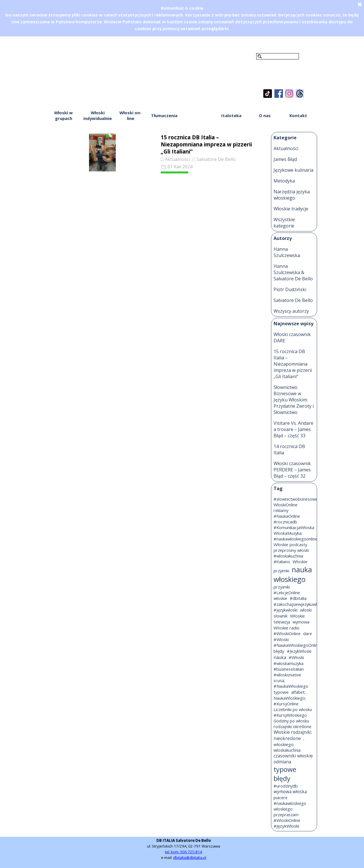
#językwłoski (286, 610)
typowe (281, 692)
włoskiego (283, 809)
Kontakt (298, 115)
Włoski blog (198, 115)
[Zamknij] (360, 4)
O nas (265, 115)
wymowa (301, 622)
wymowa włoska (290, 792)
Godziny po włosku (291, 721)
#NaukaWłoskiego (291, 686)
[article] (156, 152)
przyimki (282, 587)
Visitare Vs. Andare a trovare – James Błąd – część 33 (293, 429)
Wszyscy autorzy (291, 311)
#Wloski (281, 639)
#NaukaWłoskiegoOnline (297, 645)
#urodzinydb (286, 786)
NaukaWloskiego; (290, 698)
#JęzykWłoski (286, 826)
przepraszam (286, 815)
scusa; (279, 680)
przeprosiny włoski (291, 550)
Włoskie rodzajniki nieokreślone (292, 735)
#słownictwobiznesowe (296, 499)
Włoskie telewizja (289, 619)
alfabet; (298, 692)
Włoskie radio (287, 628)
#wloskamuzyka (288, 663)
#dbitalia (298, 598)
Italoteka (231, 115)
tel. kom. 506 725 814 (184, 852)
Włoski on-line (131, 115)
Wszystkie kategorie (284, 223)
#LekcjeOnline (287, 593)
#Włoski (296, 657)
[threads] (300, 94)
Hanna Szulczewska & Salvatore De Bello (293, 272)
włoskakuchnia (287, 750)
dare (308, 633)
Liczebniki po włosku (293, 709)
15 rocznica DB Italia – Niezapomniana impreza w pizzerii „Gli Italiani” (206, 144)
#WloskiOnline (287, 820)
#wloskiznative (287, 675)
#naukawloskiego (290, 803)
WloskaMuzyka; (288, 533)
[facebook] (279, 94)
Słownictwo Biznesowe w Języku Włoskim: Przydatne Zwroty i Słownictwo (294, 400)
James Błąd (285, 159)
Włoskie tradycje (291, 209)
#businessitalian (289, 669)
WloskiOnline (286, 505)
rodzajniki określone (292, 726)
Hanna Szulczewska (287, 252)
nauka (280, 657)
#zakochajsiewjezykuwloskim (301, 604)
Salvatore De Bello (216, 159)
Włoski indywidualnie (98, 115)
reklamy (281, 510)
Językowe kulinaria (293, 170)
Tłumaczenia (164, 115)
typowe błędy (285, 774)
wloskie (280, 598)
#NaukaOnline (287, 516)
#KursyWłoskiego (290, 715)
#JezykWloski (299, 651)
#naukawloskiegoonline (295, 539)
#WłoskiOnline (287, 633)
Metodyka (284, 181)
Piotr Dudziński (290, 289)
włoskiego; (284, 744)
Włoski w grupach (63, 115)
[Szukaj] (278, 56)
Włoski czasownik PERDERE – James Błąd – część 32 (292, 470)
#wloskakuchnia (288, 556)
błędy (279, 651)
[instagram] (289, 94)
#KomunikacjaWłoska (294, 527)
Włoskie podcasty (290, 544)
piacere (281, 797)
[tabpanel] (184, 849)
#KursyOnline (286, 704)
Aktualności (177, 159)
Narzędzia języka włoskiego (292, 195)
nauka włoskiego (293, 574)
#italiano (282, 562)
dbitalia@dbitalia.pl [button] (190, 857)
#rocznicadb (285, 522)
